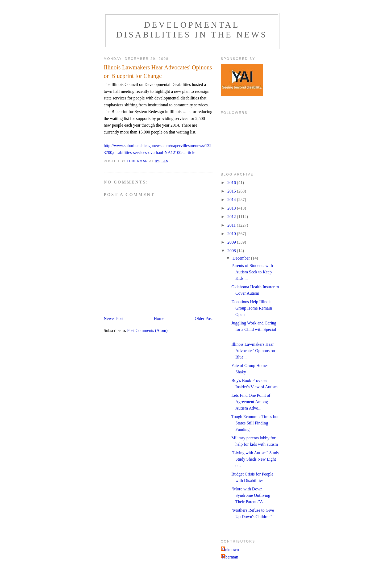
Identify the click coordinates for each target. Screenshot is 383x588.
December (242, 258)
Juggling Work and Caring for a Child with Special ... (254, 329)
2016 (232, 183)
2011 (232, 225)
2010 (232, 234)
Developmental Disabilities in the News (192, 30)
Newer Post (114, 318)
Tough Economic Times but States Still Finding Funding (255, 423)
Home (159, 318)
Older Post (204, 318)
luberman (230, 557)
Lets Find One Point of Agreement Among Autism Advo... (251, 402)
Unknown (230, 550)
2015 (232, 191)
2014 (232, 200)
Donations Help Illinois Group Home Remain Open (252, 308)
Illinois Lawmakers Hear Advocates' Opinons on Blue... (253, 351)
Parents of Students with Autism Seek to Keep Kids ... (252, 272)
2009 (232, 242)
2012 (232, 217)
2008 (232, 251)
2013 (232, 208)
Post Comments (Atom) (147, 330)
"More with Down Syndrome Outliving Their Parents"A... (251, 495)
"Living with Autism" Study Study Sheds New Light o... (255, 459)
